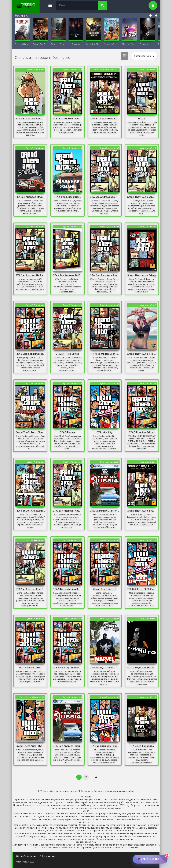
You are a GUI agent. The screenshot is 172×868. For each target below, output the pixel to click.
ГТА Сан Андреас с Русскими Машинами (30, 197)
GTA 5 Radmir (67, 432)
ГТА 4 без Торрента (142, 746)
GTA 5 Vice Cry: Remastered (67, 668)
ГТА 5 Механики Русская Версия (30, 354)
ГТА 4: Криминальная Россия (105, 354)
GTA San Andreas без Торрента (105, 197)
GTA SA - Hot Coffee (67, 354)
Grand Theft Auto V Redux (142, 354)
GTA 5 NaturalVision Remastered (67, 589)
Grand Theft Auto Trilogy (142, 275)
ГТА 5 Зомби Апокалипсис (30, 511)
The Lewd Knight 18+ (130, 44)
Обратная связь (48, 856)
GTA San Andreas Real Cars (30, 589)
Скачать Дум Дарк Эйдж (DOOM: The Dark (40, 44)
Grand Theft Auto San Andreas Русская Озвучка (142, 197)
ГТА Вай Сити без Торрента (105, 746)
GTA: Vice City (105, 432)
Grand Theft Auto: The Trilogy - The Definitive (30, 746)
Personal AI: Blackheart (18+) (147, 44)
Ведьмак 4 (76, 44)
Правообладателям (26, 856)
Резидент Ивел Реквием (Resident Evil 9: (22, 44)
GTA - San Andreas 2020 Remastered (67, 275)
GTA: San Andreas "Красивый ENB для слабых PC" (67, 511)
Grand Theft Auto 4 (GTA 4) (142, 511)
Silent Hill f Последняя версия (58, 44)
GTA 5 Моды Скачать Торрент (105, 668)
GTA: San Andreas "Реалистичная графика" (67, 118)
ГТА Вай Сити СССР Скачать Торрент (142, 589)
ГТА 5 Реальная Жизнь (67, 197)
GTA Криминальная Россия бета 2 (105, 511)
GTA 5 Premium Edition (142, 432)
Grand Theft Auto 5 (105, 589)
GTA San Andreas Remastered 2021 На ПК (30, 118)
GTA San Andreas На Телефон (30, 275)
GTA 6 (142, 118)
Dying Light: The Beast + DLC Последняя (94, 44)
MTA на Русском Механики (142, 668)
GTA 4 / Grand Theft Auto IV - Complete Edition (105, 118)
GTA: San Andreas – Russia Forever (105, 275)
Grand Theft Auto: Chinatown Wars (30, 432)
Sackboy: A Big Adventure (112, 44)
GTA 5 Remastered (30, 668)
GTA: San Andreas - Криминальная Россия (67, 746)
